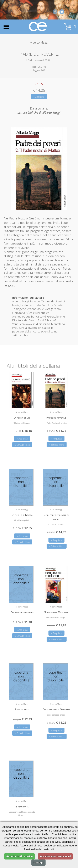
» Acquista (39, 97)
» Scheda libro (22, 445)
